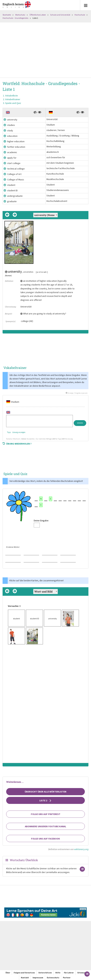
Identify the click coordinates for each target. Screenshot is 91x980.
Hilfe (58, 973)
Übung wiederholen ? (17, 444)
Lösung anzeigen (19, 432)
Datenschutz (53, 978)
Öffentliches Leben (38, 15)
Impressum (38, 978)
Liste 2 (45, 800)
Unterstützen (45, 973)
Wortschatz (20, 15)
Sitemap (81, 973)
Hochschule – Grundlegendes (15, 18)
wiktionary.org (81, 849)
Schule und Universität (60, 15)
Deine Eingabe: (41, 520)
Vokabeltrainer (13, 99)
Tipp (9, 432)
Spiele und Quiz (13, 103)
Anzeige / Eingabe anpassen (77, 393)
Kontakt (25, 978)
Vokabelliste (11, 96)
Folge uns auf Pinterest (46, 814)
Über (8, 973)
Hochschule (80, 15)
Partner (67, 978)
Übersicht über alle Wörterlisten (45, 792)
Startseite (7, 15)
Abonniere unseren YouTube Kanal (45, 826)
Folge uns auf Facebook (45, 839)
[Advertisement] (45, 50)
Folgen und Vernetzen (24, 973)
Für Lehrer (69, 973)
